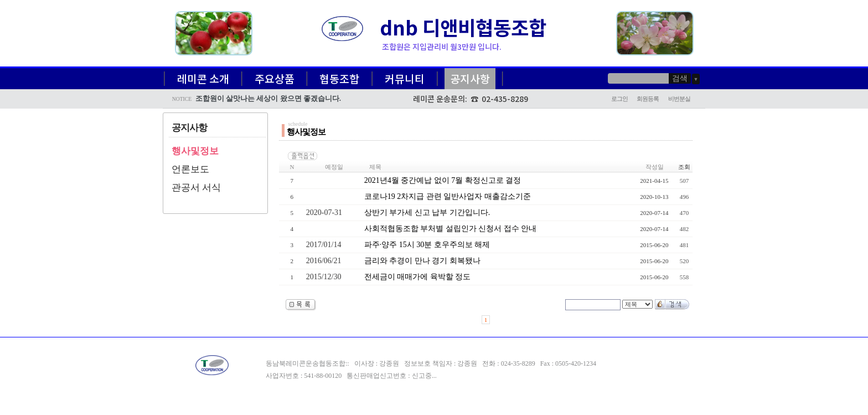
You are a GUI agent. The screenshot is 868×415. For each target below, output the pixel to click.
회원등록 (648, 99)
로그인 (619, 99)
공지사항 (470, 79)
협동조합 (339, 79)
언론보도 (190, 169)
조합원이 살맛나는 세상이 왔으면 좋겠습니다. (268, 99)
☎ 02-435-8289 (499, 99)
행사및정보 (195, 151)
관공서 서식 (196, 188)
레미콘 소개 (203, 79)
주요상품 (275, 79)
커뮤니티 (405, 79)
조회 (684, 167)
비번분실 (679, 99)
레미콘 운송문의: (442, 99)
